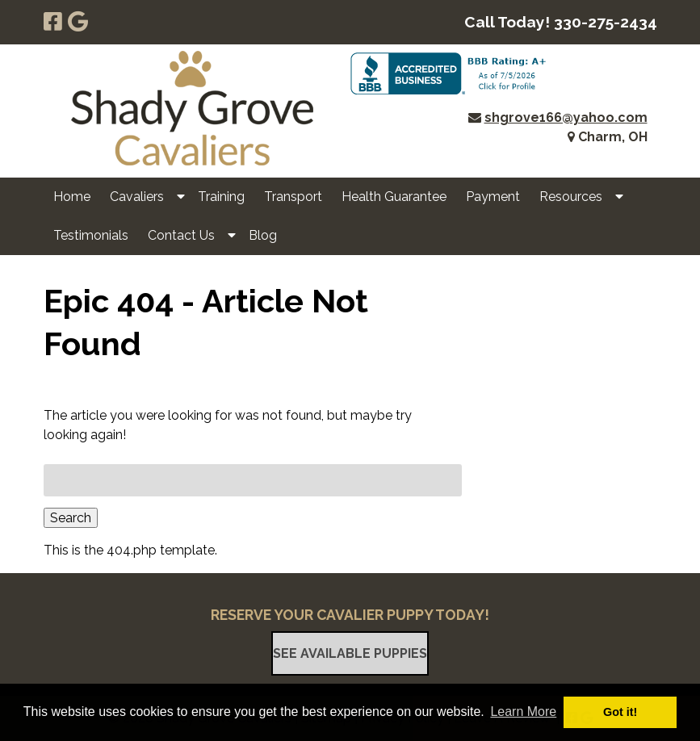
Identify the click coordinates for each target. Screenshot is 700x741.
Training (221, 197)
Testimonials (91, 235)
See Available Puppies (350, 653)
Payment (493, 197)
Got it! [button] (620, 712)
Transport (293, 197)
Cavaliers (137, 197)
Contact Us (181, 235)
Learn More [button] (523, 712)
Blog (263, 235)
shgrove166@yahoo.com (566, 117)
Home (72, 197)
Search (71, 518)
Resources (571, 197)
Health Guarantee (394, 197)
